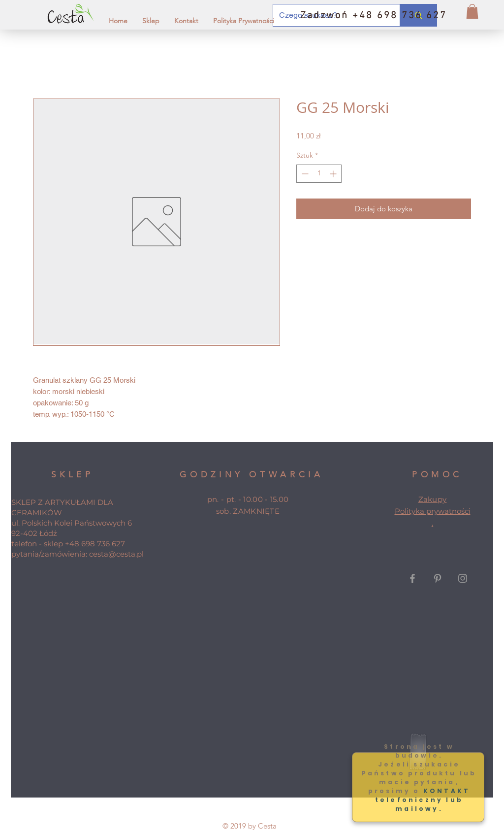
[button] (472, 11)
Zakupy (433, 499)
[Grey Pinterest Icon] (438, 578)
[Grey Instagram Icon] (463, 578)
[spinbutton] (319, 174)
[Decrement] (304, 174)
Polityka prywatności (433, 511)
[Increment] (334, 174)
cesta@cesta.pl (116, 554)
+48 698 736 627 (95, 544)
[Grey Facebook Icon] (412, 578)
